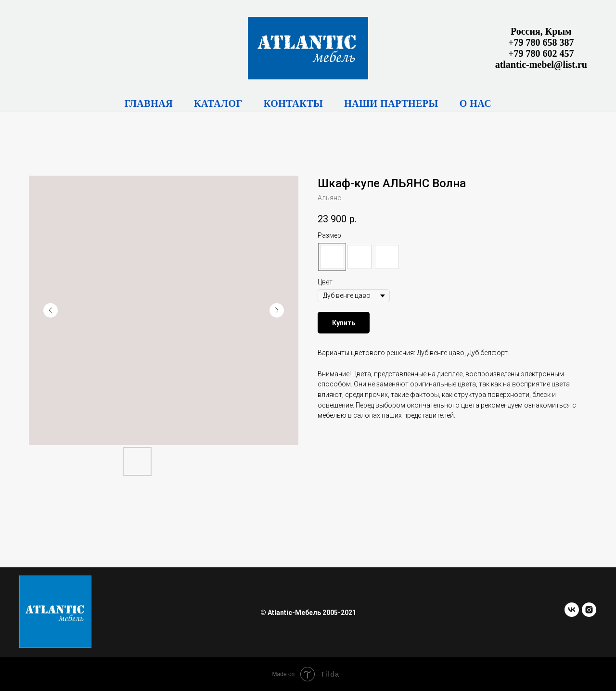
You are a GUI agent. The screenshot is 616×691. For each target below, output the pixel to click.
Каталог (218, 103)
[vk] (572, 614)
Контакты (293, 103)
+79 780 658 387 (541, 42)
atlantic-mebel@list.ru (541, 64)
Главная (149, 103)
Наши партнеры (391, 103)
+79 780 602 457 (541, 53)
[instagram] (589, 614)
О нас (476, 103)
